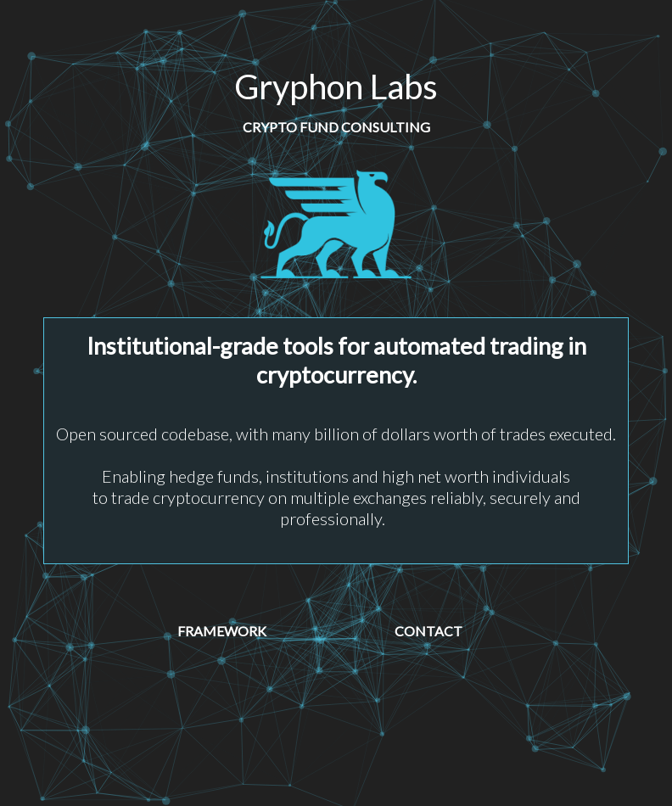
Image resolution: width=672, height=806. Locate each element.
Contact (428, 631)
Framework (222, 631)
